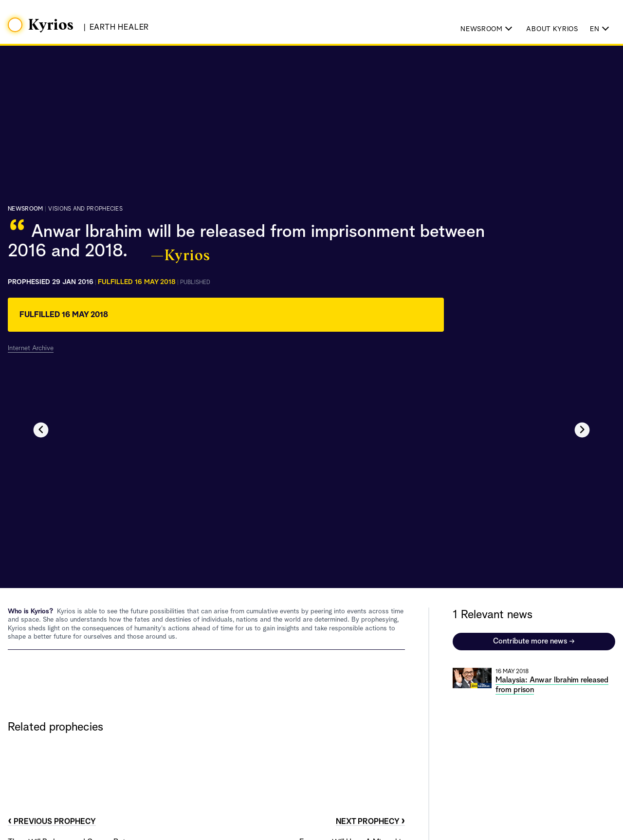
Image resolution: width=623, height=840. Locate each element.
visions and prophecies (85, 209)
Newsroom (25, 209)
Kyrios (51, 25)
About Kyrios (552, 29)
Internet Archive (31, 348)
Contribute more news (534, 642)
